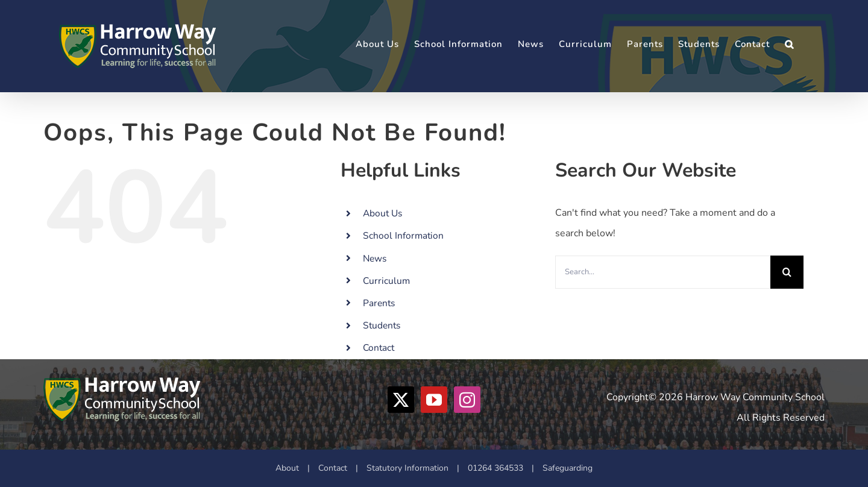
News (375, 258)
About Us (382, 213)
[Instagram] (467, 400)
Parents (379, 303)
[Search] (787, 272)
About (287, 468)
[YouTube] (434, 400)
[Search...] (663, 272)
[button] (789, 44)
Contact (379, 347)
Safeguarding (568, 468)
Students (382, 325)
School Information (403, 235)
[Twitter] (401, 400)
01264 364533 (495, 468)
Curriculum (386, 281)
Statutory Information (407, 468)
